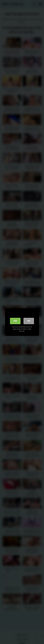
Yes (15, 321)
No (29, 321)
